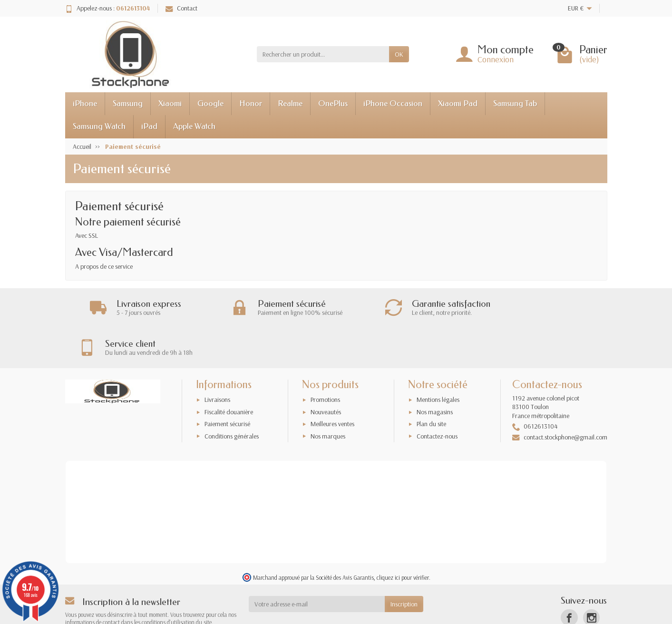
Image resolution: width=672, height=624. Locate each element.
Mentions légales (438, 361)
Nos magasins (435, 373)
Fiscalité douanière (229, 373)
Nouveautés (326, 373)
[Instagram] (591, 579)
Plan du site (431, 385)
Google (210, 103)
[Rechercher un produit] (323, 54)
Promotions (325, 361)
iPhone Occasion (393, 103)
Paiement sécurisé (227, 385)
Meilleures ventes (332, 385)
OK (399, 54)
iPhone (85, 103)
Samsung (128, 103)
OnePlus (333, 103)
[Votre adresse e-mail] (317, 565)
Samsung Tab (515, 103)
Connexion (496, 59)
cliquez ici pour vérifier (403, 538)
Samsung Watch (99, 126)
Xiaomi (170, 103)
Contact (181, 8)
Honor (251, 103)
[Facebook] (569, 579)
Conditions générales (232, 397)
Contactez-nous (437, 397)
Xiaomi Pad (458, 103)
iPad (149, 126)
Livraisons (217, 361)
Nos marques (328, 397)
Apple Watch (194, 126)
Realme (290, 103)
